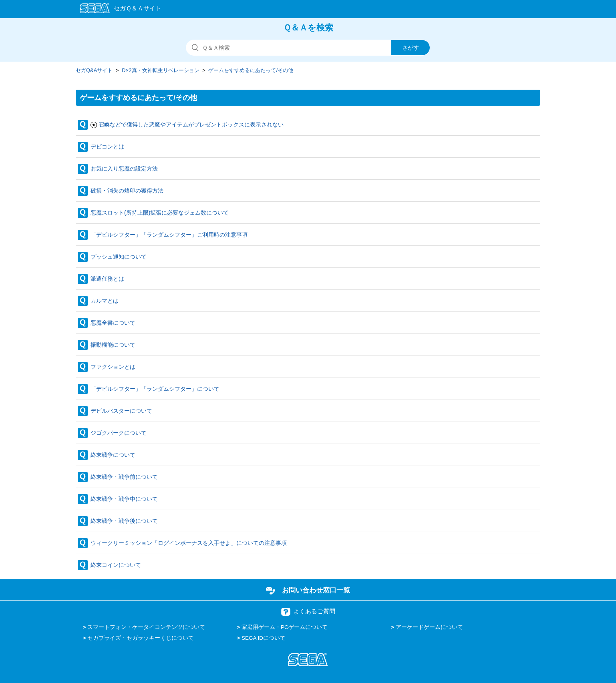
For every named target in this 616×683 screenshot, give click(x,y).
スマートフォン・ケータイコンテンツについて (146, 627)
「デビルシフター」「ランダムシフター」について (155, 389)
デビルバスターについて (121, 411)
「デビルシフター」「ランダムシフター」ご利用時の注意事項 (169, 235)
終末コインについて (116, 565)
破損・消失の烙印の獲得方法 (127, 191)
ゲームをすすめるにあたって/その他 (251, 70)
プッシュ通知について (119, 257)
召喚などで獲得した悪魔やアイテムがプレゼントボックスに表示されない (191, 125)
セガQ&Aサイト (94, 70)
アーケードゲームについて (429, 627)
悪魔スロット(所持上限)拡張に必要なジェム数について (160, 213)
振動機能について (113, 345)
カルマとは (105, 301)
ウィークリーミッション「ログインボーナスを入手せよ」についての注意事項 (189, 543)
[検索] (308, 48)
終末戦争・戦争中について (124, 499)
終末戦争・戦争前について (124, 477)
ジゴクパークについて (119, 433)
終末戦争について (113, 455)
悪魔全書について (113, 323)
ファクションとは (113, 367)
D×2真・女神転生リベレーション (160, 70)
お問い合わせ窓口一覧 (316, 590)
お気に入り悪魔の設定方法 (124, 169)
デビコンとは (107, 147)
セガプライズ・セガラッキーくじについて (141, 638)
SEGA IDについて (264, 638)
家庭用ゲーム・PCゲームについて (285, 627)
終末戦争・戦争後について (124, 521)
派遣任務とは (107, 279)
